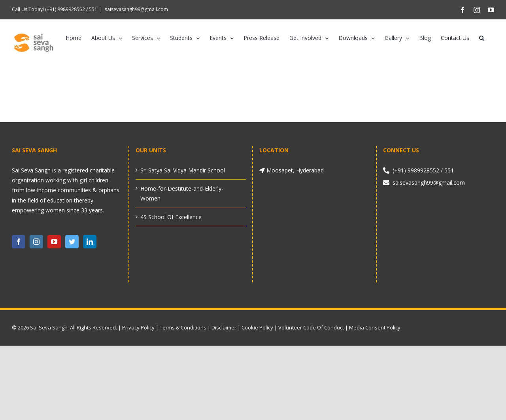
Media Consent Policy (375, 327)
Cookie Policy (257, 327)
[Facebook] (19, 242)
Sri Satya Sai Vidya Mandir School (183, 170)
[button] (482, 38)
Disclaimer (224, 327)
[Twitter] (72, 242)
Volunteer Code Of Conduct (311, 327)
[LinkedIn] (90, 242)
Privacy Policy (138, 327)
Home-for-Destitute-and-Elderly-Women (182, 193)
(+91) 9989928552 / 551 (71, 9)
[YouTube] (54, 242)
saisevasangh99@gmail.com (136, 9)
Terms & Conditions (183, 327)
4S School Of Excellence (171, 217)
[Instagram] (36, 242)
